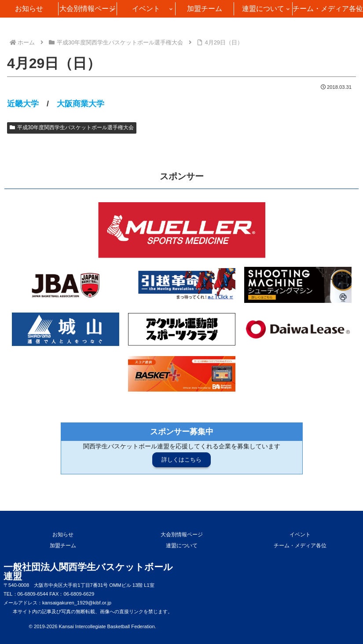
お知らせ (63, 535)
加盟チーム (63, 546)
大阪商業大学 (81, 104)
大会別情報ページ (182, 535)
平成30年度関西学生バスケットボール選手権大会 (72, 127)
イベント (300, 535)
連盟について (182, 546)
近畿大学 (23, 104)
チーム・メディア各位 (300, 546)
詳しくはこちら (181, 460)
